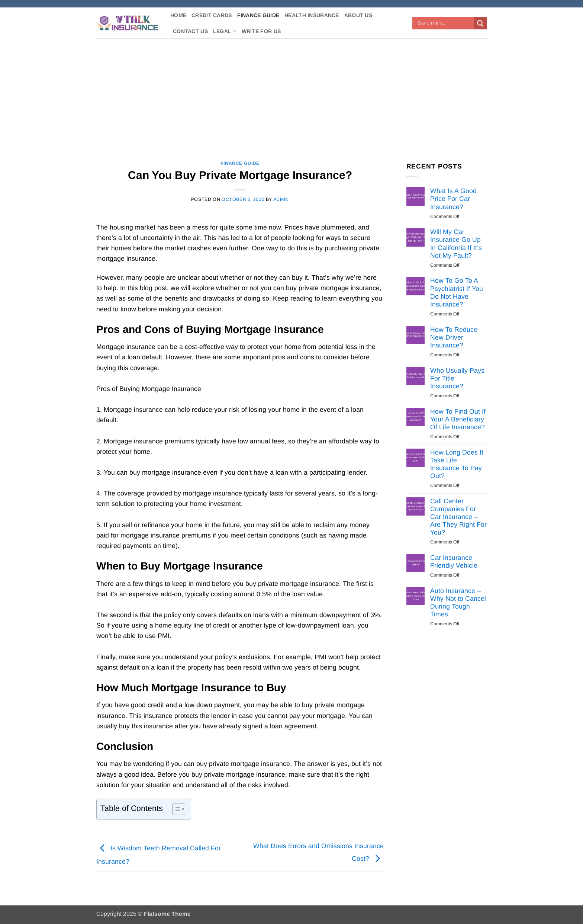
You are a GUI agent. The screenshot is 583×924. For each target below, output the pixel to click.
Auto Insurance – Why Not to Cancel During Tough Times (458, 602)
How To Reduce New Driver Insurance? (454, 337)
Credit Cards (212, 15)
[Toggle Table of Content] (175, 809)
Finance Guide (258, 15)
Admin (281, 199)
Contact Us (190, 31)
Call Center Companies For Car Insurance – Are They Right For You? (458, 517)
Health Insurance (312, 15)
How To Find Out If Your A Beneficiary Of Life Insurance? (458, 419)
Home (178, 15)
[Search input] (445, 23)
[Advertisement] (291, 94)
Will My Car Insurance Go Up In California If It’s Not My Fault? (456, 243)
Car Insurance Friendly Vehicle (454, 562)
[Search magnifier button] (480, 23)
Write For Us (261, 31)
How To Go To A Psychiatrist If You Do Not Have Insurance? (457, 292)
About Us (358, 15)
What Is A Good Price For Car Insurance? (453, 199)
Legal (225, 31)
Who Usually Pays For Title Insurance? (457, 378)
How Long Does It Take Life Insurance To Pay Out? (457, 464)
